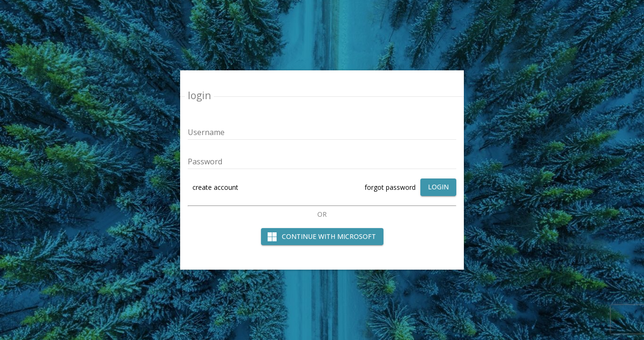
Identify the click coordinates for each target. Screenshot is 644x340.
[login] (438, 187)
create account (215, 187)
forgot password (390, 187)
